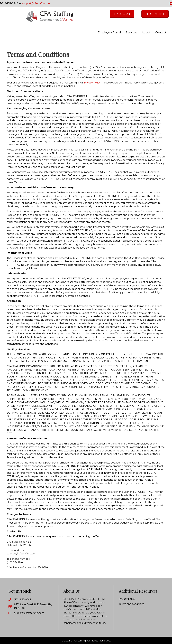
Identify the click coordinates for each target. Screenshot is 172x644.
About (146, 32)
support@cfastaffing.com (37, 3)
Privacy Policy (92, 83)
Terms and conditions (132, 604)
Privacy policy (127, 599)
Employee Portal (109, 32)
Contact (161, 32)
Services (131, 32)
